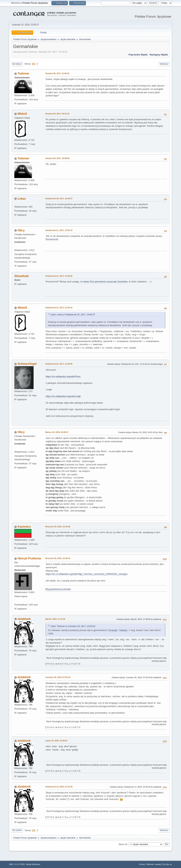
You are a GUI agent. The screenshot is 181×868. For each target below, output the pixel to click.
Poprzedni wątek (138, 55)
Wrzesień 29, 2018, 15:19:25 (58, 527)
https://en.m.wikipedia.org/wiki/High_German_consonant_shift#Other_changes (87, 574)
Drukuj (164, 64)
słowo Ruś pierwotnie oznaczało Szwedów (106, 282)
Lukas (22, 199)
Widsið (22, 114)
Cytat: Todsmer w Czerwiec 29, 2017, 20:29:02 (73, 626)
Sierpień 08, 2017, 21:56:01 (57, 73)
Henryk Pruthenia (29, 558)
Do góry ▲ (167, 864)
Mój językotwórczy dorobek (58, 589)
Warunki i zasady (154, 864)
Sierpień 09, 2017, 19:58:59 (57, 158)
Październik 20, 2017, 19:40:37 (59, 199)
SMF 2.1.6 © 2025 (17, 864)
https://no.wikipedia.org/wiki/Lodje (63, 396)
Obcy (21, 230)
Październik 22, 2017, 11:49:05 (59, 364)
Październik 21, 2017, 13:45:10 (59, 308)
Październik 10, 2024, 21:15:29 (59, 787)
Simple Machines (33, 864)
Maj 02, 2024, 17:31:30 (55, 619)
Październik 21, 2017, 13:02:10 (59, 230)
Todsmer (24, 73)
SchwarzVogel (27, 364)
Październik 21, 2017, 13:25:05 (59, 276)
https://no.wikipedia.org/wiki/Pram (63, 376)
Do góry (17, 830)
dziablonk (24, 619)
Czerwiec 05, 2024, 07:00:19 (58, 677)
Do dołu (17, 64)
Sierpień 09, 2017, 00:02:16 (57, 114)
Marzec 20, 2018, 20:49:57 (57, 432)
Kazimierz (24, 527)
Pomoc (142, 864)
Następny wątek (159, 55)
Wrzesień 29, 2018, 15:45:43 (58, 558)
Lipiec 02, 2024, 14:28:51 (56, 741)
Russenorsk (52, 239)
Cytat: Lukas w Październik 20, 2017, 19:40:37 (73, 315)
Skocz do (123, 844)
